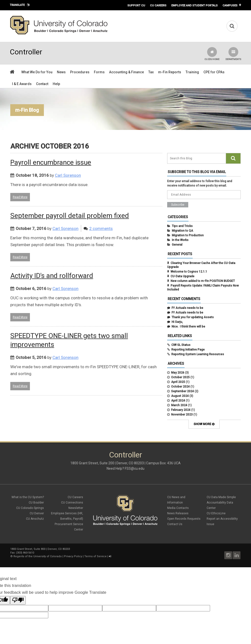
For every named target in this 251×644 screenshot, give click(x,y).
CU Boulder (36, 503)
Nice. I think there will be (188, 327)
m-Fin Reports (170, 72)
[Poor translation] (18, 600)
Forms (99, 72)
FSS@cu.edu (135, 468)
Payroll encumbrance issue (51, 162)
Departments (233, 54)
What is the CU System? (28, 497)
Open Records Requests (184, 519)
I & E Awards (22, 84)
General (177, 245)
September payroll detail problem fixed (70, 216)
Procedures (80, 72)
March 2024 (179, 405)
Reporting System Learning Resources (198, 354)
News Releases (178, 513)
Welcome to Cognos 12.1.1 (189, 272)
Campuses (230, 5)
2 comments (101, 228)
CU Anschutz (35, 519)
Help (56, 84)
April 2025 (178, 382)
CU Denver (37, 513)
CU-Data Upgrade (182, 276)
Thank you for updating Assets (193, 317)
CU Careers (158, 5)
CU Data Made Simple (221, 497)
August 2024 (180, 396)
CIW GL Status (181, 345)
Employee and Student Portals (195, 5)
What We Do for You (37, 72)
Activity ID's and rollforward (52, 276)
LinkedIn (237, 555)
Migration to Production (188, 235)
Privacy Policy (73, 556)
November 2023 (182, 415)
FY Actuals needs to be (187, 308)
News (61, 72)
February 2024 (181, 410)
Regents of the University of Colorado (38, 556)
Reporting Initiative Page (188, 350)
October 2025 (180, 377)
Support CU (136, 5)
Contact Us (175, 524)
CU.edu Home (212, 54)
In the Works (180, 240)
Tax (151, 72)
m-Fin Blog (27, 110)
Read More (20, 197)
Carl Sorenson (68, 175)
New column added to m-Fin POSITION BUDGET (203, 281)
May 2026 (178, 373)
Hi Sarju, (177, 322)
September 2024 (182, 391)
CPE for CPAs (214, 72)
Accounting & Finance (126, 72)
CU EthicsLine (216, 513)
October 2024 (180, 387)
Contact (42, 84)
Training (192, 72)
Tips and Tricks (182, 226)
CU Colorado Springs (30, 508)
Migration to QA (182, 231)
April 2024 (178, 401)
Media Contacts (178, 508)
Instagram (228, 555)
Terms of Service (95, 556)
